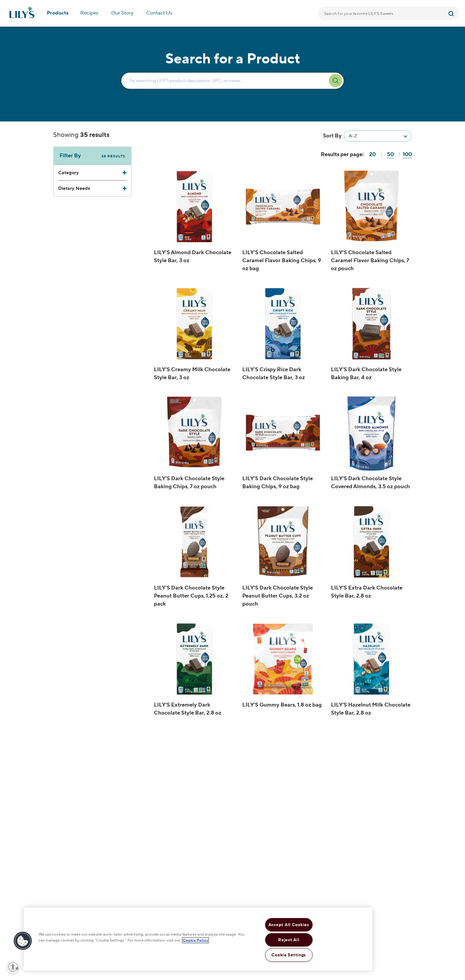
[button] (23, 941)
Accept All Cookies (289, 925)
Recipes (89, 13)
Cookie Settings (289, 955)
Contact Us (159, 13)
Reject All (289, 940)
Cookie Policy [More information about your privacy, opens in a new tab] (195, 940)
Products (58, 13)
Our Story (122, 13)
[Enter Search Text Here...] (232, 81)
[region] (198, 939)
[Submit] (452, 13)
